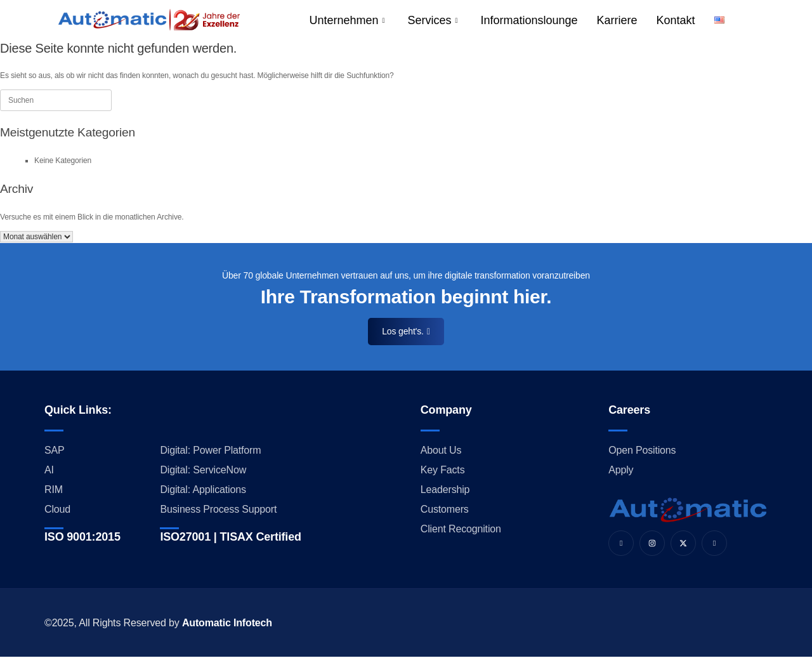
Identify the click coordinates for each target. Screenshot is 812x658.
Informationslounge (529, 20)
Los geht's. (406, 331)
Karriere (617, 20)
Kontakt (676, 20)
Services (432, 20)
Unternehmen (347, 20)
